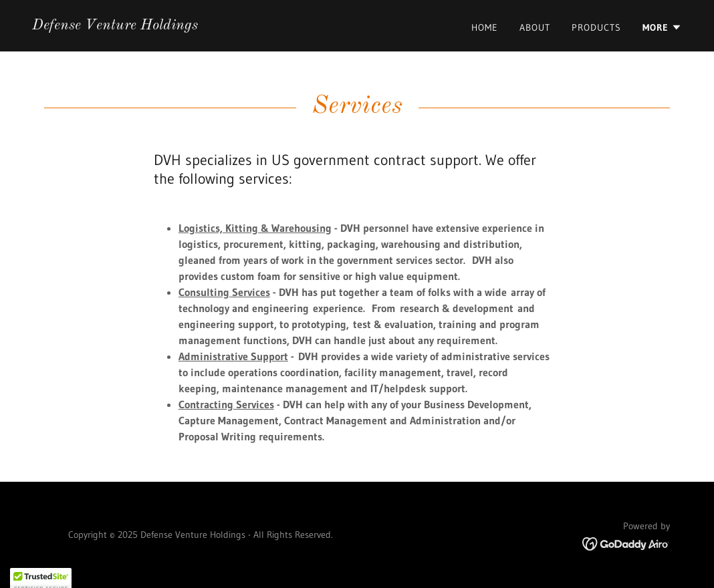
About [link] (535, 27)
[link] (115, 25)
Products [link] (596, 27)
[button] (662, 27)
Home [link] (485, 27)
